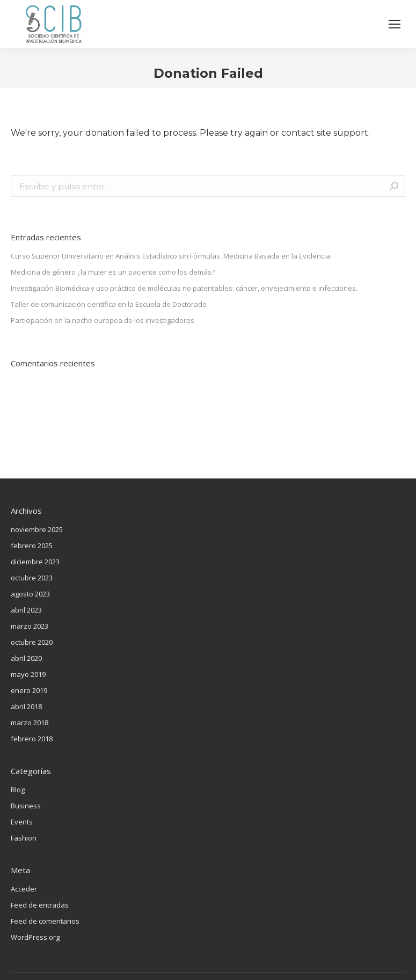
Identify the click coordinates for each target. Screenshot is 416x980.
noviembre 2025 (37, 529)
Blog (18, 790)
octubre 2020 (32, 642)
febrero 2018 (32, 739)
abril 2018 (26, 706)
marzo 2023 (30, 626)
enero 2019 (29, 690)
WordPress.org (35, 937)
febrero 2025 (32, 546)
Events (22, 822)
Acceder (24, 889)
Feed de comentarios (45, 921)
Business (26, 806)
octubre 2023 (32, 578)
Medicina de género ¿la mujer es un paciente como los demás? (113, 272)
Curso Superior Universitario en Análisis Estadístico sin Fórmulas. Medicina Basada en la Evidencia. (171, 256)
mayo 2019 (28, 674)
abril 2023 (26, 610)
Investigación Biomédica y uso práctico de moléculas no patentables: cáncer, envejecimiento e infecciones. (184, 288)
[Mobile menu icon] (395, 24)
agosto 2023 (30, 594)
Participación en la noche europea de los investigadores (103, 320)
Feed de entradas (40, 905)
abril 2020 (26, 658)
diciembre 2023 (35, 562)
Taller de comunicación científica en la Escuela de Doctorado (109, 304)
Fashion (24, 838)
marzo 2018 (30, 723)
